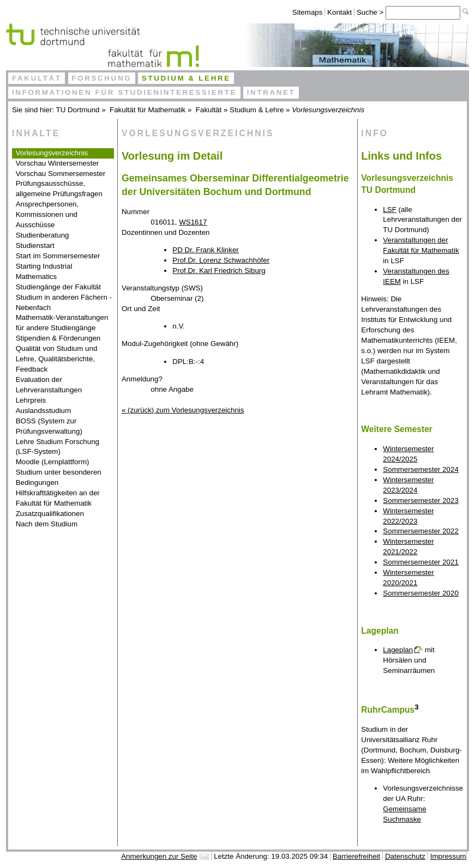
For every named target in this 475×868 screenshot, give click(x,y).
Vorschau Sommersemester (61, 174)
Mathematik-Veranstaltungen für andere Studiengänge (62, 323)
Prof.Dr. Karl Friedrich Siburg (219, 271)
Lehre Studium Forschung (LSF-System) (58, 447)
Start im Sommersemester (58, 256)
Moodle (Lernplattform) (53, 462)
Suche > (371, 12)
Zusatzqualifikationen (50, 514)
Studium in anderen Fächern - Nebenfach (64, 302)
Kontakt (339, 12)
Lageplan (398, 650)
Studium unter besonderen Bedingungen (59, 477)
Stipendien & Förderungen (58, 338)
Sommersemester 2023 (421, 500)
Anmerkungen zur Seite (159, 856)
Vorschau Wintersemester (58, 163)
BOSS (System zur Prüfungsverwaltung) (49, 426)
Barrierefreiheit (356, 856)
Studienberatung (43, 235)
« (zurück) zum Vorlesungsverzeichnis (183, 410)
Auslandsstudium (44, 411)
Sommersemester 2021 (421, 562)
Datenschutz (405, 856)
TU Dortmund (78, 110)
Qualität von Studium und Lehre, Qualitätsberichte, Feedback (57, 359)
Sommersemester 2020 (421, 593)
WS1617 (193, 222)
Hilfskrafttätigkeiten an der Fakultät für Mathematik (58, 498)
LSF (389, 210)
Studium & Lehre (186, 78)
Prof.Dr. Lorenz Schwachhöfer (221, 260)
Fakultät (37, 78)
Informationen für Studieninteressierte (124, 92)
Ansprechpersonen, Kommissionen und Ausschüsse (47, 214)
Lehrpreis (31, 400)
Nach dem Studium (47, 524)
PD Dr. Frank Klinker (205, 250)
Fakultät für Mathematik (148, 110)
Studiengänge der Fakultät (58, 287)
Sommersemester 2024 (421, 469)
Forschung (101, 78)
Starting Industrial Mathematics (44, 271)
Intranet (271, 92)
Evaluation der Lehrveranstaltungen (49, 385)
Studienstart (35, 245)
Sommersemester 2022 (421, 531)
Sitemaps (308, 12)
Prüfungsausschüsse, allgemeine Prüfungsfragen (59, 189)
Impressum (448, 856)
